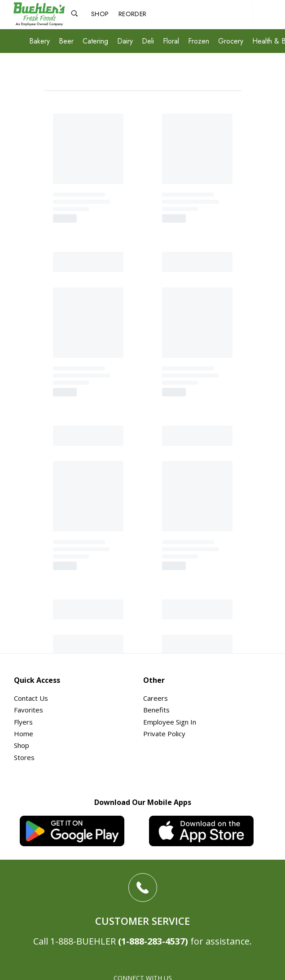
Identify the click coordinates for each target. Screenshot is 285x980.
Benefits (156, 710)
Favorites (28, 710)
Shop (22, 745)
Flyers (23, 722)
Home (24, 734)
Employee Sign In (170, 722)
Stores (24, 757)
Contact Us (31, 698)
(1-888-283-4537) (153, 941)
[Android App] (78, 831)
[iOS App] (207, 831)
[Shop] (100, 14)
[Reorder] (132, 14)
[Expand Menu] (18, 42)
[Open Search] (75, 15)
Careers (156, 698)
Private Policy (164, 734)
